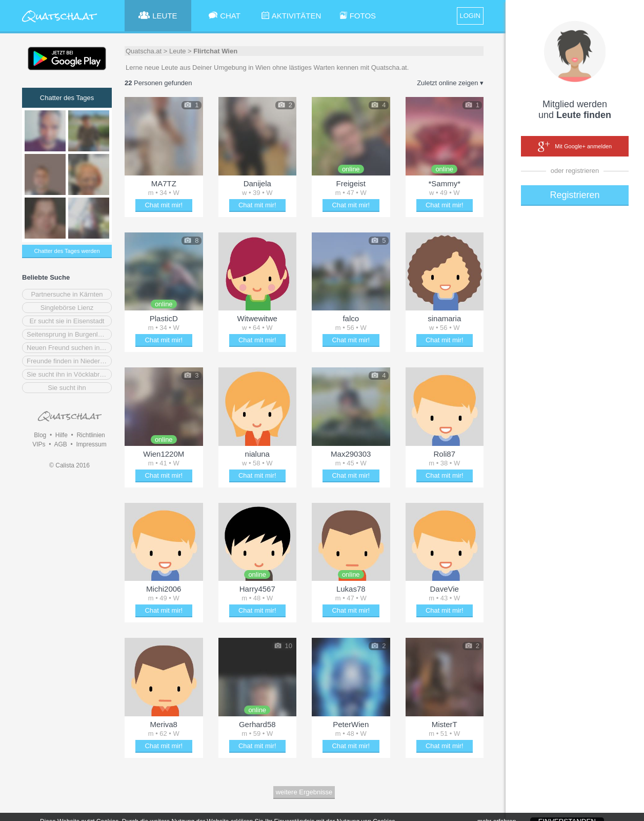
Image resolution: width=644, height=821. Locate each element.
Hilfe (62, 435)
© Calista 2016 (69, 465)
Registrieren (575, 195)
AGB (60, 444)
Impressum (91, 444)
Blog (40, 435)
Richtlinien (90, 435)
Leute (178, 51)
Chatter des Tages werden (67, 251)
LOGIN (470, 16)
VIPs (39, 444)
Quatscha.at (144, 51)
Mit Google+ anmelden (575, 147)
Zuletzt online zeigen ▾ (450, 83)
